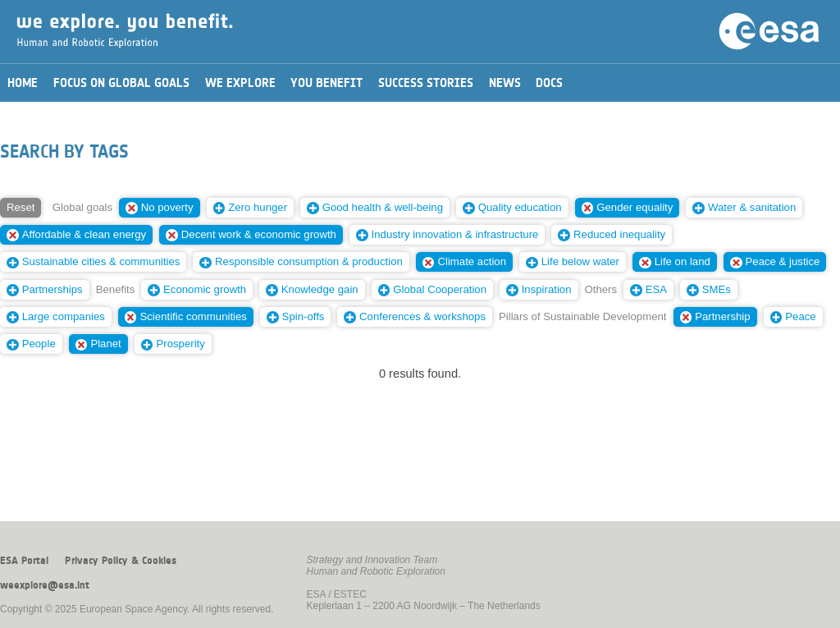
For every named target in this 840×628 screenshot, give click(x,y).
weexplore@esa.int (45, 585)
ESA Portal (24, 561)
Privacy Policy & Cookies (121, 561)
